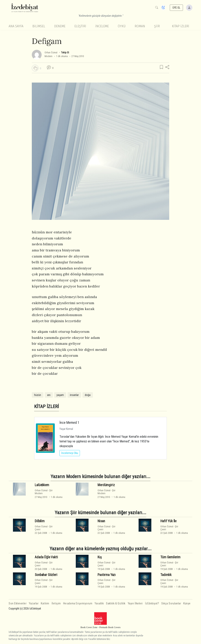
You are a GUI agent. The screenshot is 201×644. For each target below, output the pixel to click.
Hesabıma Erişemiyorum (78, 604)
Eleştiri (80, 26)
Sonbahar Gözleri (46, 575)
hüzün (38, 395)
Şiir (157, 26)
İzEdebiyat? (152, 604)
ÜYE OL (176, 8)
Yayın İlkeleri (135, 604)
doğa (88, 395)
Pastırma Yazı (107, 575)
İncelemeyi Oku (70, 453)
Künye (187, 604)
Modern (48, 56)
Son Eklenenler (18, 604)
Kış (100, 557)
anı (49, 395)
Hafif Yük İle (168, 521)
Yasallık (99, 604)
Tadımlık (166, 575)
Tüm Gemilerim (170, 557)
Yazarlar (34, 604)
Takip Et (65, 52)
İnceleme (102, 26)
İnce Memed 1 (69, 423)
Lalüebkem (42, 485)
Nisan (101, 521)
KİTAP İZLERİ (181, 26)
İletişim (56, 604)
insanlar (74, 395)
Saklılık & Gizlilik (116, 604)
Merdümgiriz (106, 485)
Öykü (122, 26)
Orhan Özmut (51, 52)
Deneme (60, 26)
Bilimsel (39, 26)
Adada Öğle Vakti (46, 557)
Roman (140, 26)
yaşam (60, 395)
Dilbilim (40, 521)
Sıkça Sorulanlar (171, 604)
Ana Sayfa (16, 26)
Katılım (45, 604)
